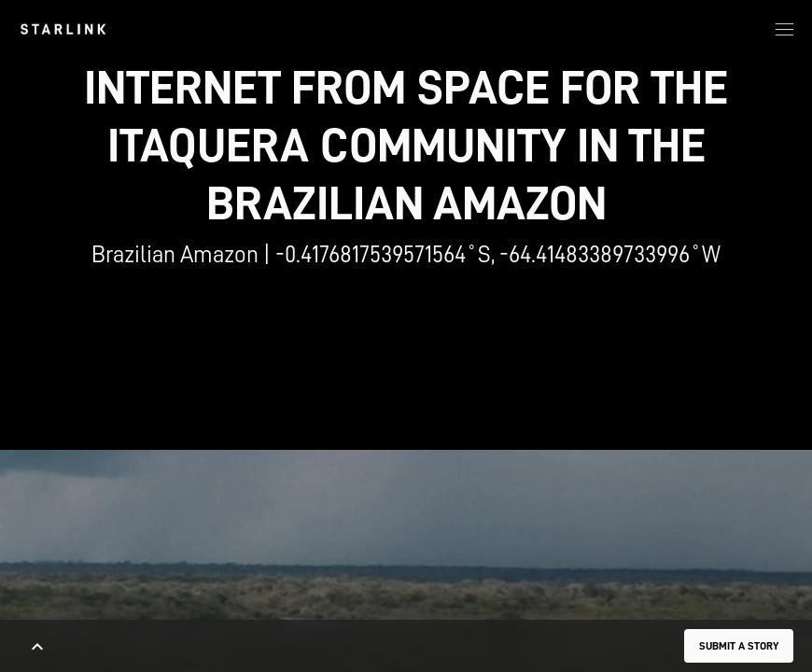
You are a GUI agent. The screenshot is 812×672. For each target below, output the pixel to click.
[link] (63, 29)
